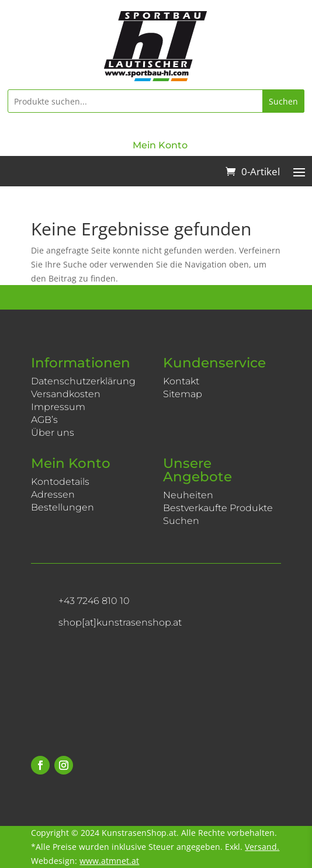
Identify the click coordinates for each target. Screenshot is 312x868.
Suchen (283, 101)
